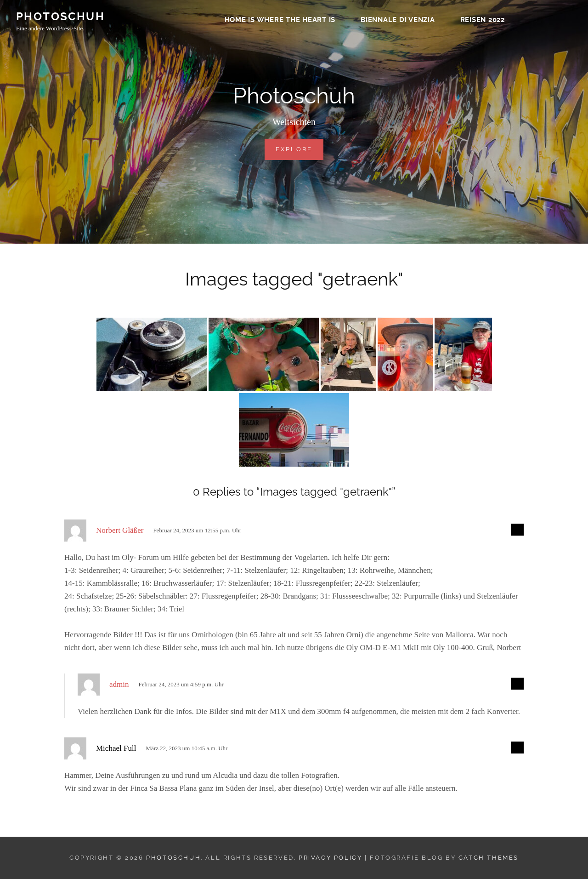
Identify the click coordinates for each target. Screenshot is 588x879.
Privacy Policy (330, 858)
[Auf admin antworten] (517, 684)
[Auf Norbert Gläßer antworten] (517, 530)
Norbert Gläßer (120, 530)
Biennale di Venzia (398, 21)
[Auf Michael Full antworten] (517, 748)
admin (119, 684)
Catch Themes (489, 858)
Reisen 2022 (483, 21)
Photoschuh (60, 18)
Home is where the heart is (280, 21)
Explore (300, 148)
